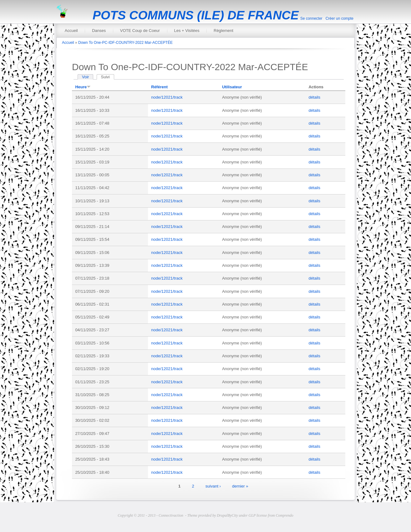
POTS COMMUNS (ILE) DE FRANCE (196, 15)
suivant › (213, 486)
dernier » (240, 486)
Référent (159, 87)
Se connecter (311, 18)
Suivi (108, 77)
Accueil (71, 31)
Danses (99, 31)
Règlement (223, 31)
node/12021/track (167, 97)
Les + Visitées (187, 31)
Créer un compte (340, 18)
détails (314, 97)
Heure (83, 87)
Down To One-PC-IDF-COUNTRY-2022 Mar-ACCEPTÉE (125, 43)
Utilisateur (232, 87)
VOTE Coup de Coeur (140, 31)
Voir (85, 77)
